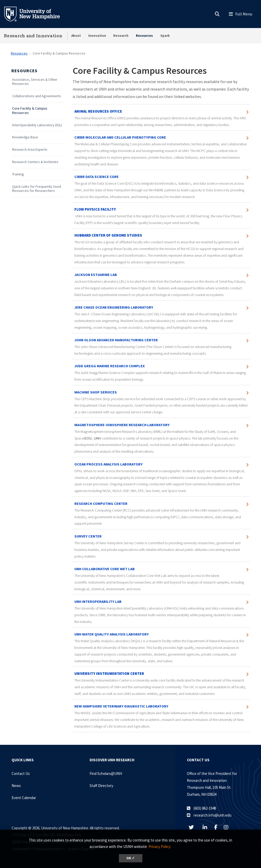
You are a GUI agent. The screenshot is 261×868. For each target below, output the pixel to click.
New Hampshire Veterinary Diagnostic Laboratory (121, 706)
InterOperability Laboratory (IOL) (37, 125)
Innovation (97, 36)
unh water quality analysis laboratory (112, 634)
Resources (144, 36)
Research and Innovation (33, 36)
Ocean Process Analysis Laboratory (108, 464)
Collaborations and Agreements (37, 96)
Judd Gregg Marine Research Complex (110, 366)
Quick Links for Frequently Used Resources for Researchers (37, 189)
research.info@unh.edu (212, 815)
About (76, 36)
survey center (88, 536)
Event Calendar (24, 798)
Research (121, 36)
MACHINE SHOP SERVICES (96, 392)
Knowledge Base (25, 137)
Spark (165, 36)
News (16, 786)
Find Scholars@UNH (106, 773)
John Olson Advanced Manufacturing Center (116, 340)
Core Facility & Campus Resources (30, 111)
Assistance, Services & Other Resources (35, 82)
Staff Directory (101, 786)
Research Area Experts (30, 150)
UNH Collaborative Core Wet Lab (105, 569)
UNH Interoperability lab (98, 602)
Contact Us (21, 773)
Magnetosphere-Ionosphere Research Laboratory (122, 425)
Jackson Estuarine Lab (96, 275)
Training (18, 174)
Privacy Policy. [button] (160, 847)
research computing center (101, 504)
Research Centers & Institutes (35, 162)
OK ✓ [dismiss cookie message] (131, 858)
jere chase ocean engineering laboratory (114, 307)
